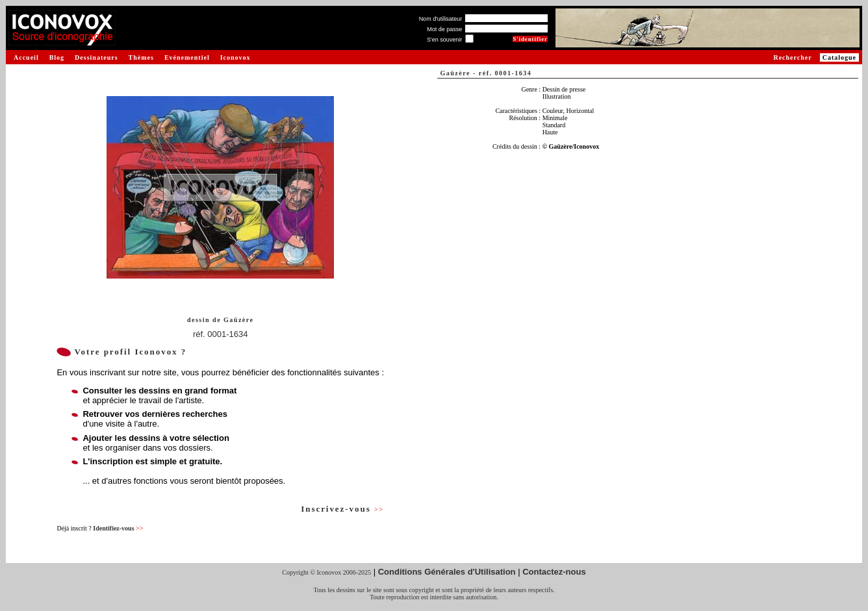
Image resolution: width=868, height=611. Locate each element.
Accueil (26, 57)
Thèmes (141, 57)
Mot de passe (444, 29)
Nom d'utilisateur (441, 19)
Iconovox (236, 57)
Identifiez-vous (118, 528)
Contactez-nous (554, 572)
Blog (57, 57)
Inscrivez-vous (342, 509)
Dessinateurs (96, 57)
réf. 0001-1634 (221, 334)
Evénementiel (187, 57)
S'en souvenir (444, 40)
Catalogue (839, 57)
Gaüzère (238, 320)
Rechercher (792, 57)
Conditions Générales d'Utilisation (447, 572)
